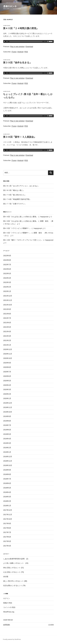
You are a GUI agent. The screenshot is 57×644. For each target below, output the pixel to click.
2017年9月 (7, 524)
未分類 (6, 577)
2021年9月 (7, 309)
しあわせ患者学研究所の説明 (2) (16, 559)
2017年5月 (7, 541)
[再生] (4, 41)
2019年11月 (8, 407)
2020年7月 (7, 372)
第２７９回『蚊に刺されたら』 (15, 195)
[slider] (26, 41)
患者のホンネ (10, 6)
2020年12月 (8, 349)
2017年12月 (8, 510)
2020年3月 (7, 390)
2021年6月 (7, 323)
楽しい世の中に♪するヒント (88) (15, 581)
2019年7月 (7, 425)
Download (29, 47)
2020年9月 (7, 363)
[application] (28, 41)
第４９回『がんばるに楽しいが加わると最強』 (20, 217)
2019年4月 (7, 439)
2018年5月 (7, 488)
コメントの (9, 607)
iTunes (14, 52)
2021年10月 (8, 305)
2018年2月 (7, 501)
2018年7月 (7, 479)
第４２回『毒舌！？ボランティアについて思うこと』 (23, 240)
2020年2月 (7, 394)
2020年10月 (8, 358)
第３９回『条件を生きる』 (17, 63)
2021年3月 (7, 336)
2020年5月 (7, 381)
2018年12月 (8, 457)
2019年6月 (7, 430)
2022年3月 (7, 282)
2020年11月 (8, 354)
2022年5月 (7, 274)
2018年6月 (7, 483)
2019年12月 (8, 403)
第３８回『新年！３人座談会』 (20, 137)
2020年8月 (7, 367)
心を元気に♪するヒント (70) (14, 572)
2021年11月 (8, 300)
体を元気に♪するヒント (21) (14, 568)
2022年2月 (7, 287)
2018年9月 (7, 470)
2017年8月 (7, 528)
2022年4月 (7, 278)
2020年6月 (7, 376)
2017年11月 (8, 515)
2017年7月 (7, 532)
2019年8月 (7, 421)
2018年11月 (8, 461)
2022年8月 (7, 260)
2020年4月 (7, 385)
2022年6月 (7, 269)
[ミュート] (47, 41)
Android (20, 52)
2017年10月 (8, 519)
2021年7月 (7, 318)
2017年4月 (7, 546)
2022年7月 (7, 265)
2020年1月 (7, 398)
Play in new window (17, 47)
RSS (26, 52)
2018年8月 (7, 474)
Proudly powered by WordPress (12, 639)
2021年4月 (7, 332)
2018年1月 (7, 506)
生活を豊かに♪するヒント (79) (14, 586)
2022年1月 (7, 291)
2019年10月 (8, 412)
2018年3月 (7, 497)
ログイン (7, 598)
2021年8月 (7, 314)
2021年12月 (8, 296)
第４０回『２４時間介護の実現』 (21, 28)
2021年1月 (7, 345)
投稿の (8, 603)
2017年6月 (7, 537)
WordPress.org (9, 612)
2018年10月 (8, 465)
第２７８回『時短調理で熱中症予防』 (17, 199)
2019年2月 (7, 448)
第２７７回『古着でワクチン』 (15, 204)
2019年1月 (7, 452)
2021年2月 (7, 340)
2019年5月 (7, 434)
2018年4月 (7, 492)
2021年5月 (7, 327)
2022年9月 (7, 256)
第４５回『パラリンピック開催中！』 (17, 228)
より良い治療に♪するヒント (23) (16, 563)
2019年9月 (7, 416)
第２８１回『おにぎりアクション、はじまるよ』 (21, 186)
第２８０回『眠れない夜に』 (14, 190)
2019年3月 (7, 443)
